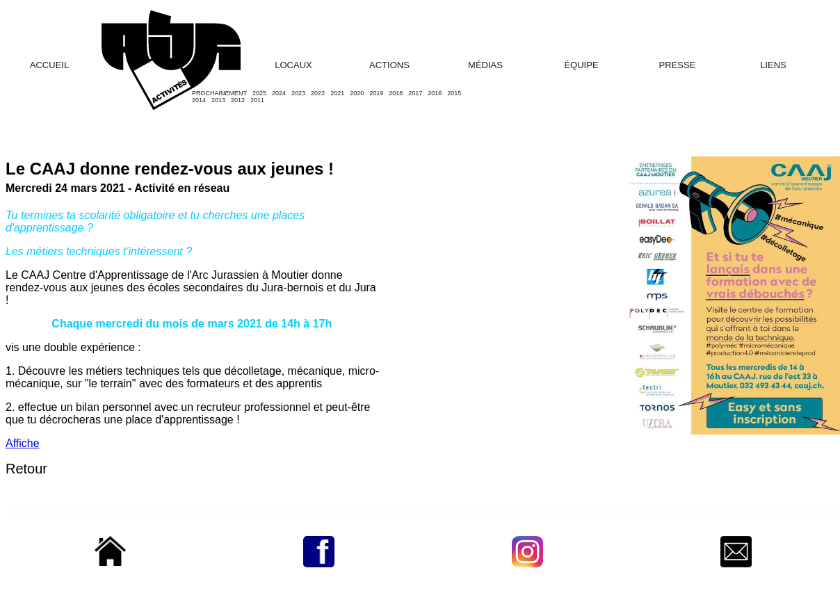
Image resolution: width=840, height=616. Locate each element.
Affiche (23, 443)
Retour (26, 469)
